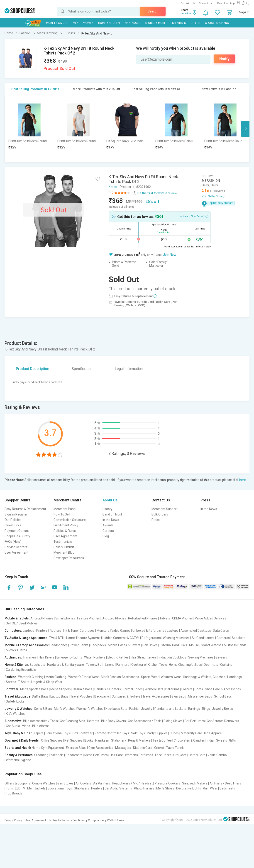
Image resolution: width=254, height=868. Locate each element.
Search (153, 11)
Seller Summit (64, 547)
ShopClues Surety (17, 536)
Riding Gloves (173, 721)
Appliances (132, 23)
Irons (9, 788)
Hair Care (116, 755)
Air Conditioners (203, 638)
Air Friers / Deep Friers (225, 783)
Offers (195, 23)
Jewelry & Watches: (19, 709)
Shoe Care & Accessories (223, 689)
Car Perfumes (195, 721)
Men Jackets (36, 788)
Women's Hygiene (18, 760)
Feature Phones (88, 618)
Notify (224, 59)
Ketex (113, 187)
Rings (206, 709)
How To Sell (62, 514)
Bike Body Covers (114, 721)
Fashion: (11, 677)
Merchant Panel (65, 509)
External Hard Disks (173, 645)
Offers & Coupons (17, 783)
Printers (42, 631)
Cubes (174, 733)
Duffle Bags (40, 696)
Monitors (103, 631)
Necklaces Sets (116, 709)
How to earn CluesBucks (193, 216)
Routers (55, 631)
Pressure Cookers (167, 783)
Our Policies (13, 520)
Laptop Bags (59, 696)
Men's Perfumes (96, 755)
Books (89, 740)
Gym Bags (179, 696)
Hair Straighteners (144, 657)
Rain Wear (210, 788)
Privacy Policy (13, 820)
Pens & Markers (139, 740)
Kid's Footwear (82, 733)
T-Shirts (24, 682)
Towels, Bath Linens (100, 665)
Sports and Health (18, 748)
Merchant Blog (64, 552)
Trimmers (30, 657)
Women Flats (154, 689)
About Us (110, 500)
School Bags (223, 696)
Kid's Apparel (213, 733)
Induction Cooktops (172, 657)
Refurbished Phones (143, 618)
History (107, 509)
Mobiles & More (57, 23)
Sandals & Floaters (108, 689)
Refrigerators (151, 638)
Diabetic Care (143, 748)
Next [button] (245, 129)
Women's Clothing (31, 677)
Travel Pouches (81, 696)
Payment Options (17, 531)
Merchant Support (165, 509)
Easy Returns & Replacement (25, 509)
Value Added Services (210, 618)
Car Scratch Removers (223, 721)
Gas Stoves (65, 783)
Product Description (33, 369)
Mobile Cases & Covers (124, 645)
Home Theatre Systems (83, 638)
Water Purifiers (95, 657)
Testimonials (63, 542)
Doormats (211, 665)
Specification (82, 369)
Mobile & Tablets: (17, 618)
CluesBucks (13, 525)
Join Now (170, 255)
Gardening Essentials (21, 670)
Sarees (11, 682)
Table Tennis (175, 748)
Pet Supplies (73, 740)
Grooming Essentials (49, 755)
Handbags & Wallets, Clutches (204, 677)
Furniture (123, 665)
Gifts (232, 740)
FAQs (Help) (13, 542)
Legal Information (129, 369)
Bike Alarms (41, 726)
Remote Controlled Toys (112, 733)
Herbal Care (197, 755)
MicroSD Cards (16, 650)
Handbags (234, 677)
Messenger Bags (200, 696)
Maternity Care (191, 733)
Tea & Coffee (162, 740)
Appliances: (13, 657)
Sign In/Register (16, 514)
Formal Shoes (133, 689)
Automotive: (13, 721)
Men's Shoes (165, 788)
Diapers (38, 733)
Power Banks (79, 645)
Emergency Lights (69, 657)
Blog (106, 536)
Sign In (244, 12)
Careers (108, 531)
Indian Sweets (217, 740)
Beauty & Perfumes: (19, 755)
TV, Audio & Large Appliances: (26, 638)
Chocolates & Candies (189, 740)
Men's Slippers (61, 689)
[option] (29, 129)
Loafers (187, 689)
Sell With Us (188, 3)
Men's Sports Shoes (34, 689)
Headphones (59, 645)
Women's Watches (90, 709)
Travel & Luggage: (18, 696)
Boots (199, 689)
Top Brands (14, 793)
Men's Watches (65, 709)
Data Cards (221, 631)
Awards (108, 525)
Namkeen (102, 740)
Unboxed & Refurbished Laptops (155, 631)
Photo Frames (144, 788)
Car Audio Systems (118, 788)
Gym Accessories (101, 748)
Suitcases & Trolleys (126, 696)
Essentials (178, 23)
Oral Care (180, 755)
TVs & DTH (57, 638)
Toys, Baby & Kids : (18, 733)
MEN (76, 23)
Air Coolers (83, 783)
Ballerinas (172, 689)
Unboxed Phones (114, 618)
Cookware (139, 665)
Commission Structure (70, 520)
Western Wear (171, 677)
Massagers (123, 748)
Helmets (93, 721)
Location (186, 14)
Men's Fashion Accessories (120, 677)
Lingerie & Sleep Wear (47, 682)
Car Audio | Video (18, 726)
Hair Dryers (47, 657)
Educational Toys (58, 733)
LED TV (20, 788)
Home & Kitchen (109, 23)
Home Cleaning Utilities (185, 665)
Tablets (165, 618)
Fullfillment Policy (66, 525)
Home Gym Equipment (48, 748)
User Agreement (16, 552)
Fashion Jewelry (141, 709)
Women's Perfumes (139, 755)
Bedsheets (37, 665)
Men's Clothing (56, 677)
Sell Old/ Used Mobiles (22, 623)
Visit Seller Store (212, 196)
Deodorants (74, 755)
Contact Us (205, 3)
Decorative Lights (189, 788)
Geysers (221, 657)
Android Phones (42, 618)
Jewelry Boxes (222, 709)
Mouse (194, 645)
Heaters (97, 788)
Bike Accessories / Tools (40, 721)
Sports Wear (150, 677)
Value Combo (217, 755)
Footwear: (12, 689)
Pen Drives (150, 645)
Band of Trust (112, 514)
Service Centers (16, 547)
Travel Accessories (156, 696)
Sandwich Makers (195, 783)
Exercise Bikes (76, 748)
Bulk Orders (160, 514)
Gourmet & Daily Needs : (22, 740)
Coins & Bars (43, 709)
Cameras (223, 638)
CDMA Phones (182, 618)
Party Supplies (157, 733)
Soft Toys (138, 733)
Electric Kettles (118, 657)
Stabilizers (82, 788)
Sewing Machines (201, 657)
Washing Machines (176, 638)
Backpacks (98, 645)
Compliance (96, 820)
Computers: (13, 631)
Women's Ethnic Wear (84, 677)
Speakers (239, 638)
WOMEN (88, 23)
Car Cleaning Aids (72, 721)
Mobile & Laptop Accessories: (27, 645)
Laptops (28, 631)
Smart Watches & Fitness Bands (224, 645)
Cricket (159, 748)
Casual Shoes (83, 689)
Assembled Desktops (196, 631)
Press (156, 520)
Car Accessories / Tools (145, 721)
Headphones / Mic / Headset (132, 783)
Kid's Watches (16, 714)
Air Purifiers (102, 783)
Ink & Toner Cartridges (79, 631)
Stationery (119, 740)
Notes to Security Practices (67, 820)
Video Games (121, 631)
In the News (111, 520)
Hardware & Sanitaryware (66, 665)
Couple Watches (44, 783)
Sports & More (155, 23)
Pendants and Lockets (170, 709)
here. (243, 480)
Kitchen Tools (157, 665)
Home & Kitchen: (17, 665)
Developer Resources (69, 558)
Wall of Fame (116, 820)
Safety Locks (15, 701)
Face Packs (163, 755)
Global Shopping (217, 23)
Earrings (194, 709)
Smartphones (65, 618)
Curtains (226, 665)
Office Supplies (52, 740)
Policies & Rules (65, 531)
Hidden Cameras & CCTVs (121, 638)
